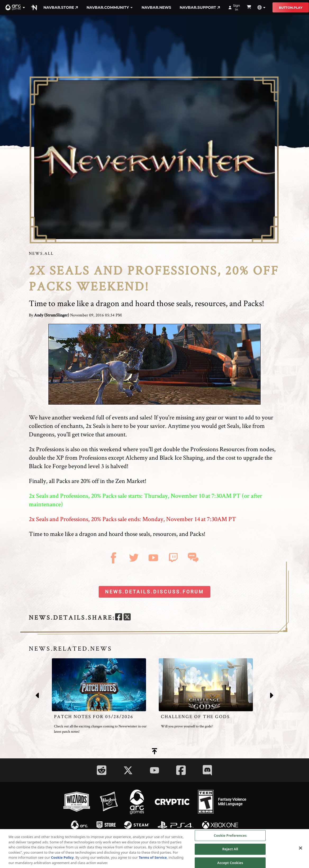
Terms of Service (153, 859)
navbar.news (156, 7)
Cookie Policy (62, 859)
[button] (15, 7)
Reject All (230, 851)
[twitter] (127, 618)
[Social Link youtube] (154, 770)
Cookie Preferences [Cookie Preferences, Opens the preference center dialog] (230, 837)
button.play (291, 8)
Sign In (234, 7)
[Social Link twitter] (128, 770)
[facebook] (119, 618)
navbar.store (61, 7)
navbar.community (110, 7)
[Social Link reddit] (102, 770)
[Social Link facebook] (181, 770)
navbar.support (200, 7)
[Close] (301, 849)
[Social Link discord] (207, 770)
